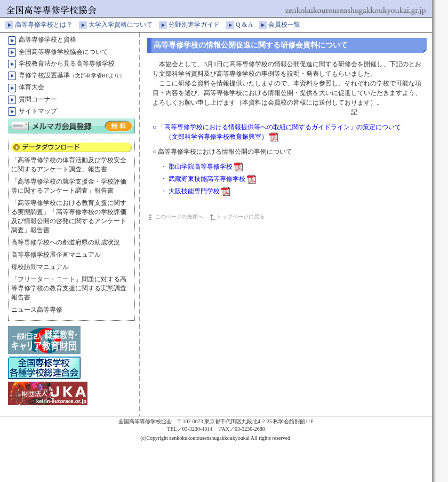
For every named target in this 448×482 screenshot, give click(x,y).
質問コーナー (38, 99)
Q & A (247, 25)
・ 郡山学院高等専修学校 (202, 167)
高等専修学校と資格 (47, 39)
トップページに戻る (241, 216)
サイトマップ (38, 111)
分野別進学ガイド (197, 25)
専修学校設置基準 (72, 75)
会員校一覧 (287, 25)
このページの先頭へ (179, 216)
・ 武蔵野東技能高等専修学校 (208, 179)
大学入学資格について (124, 25)
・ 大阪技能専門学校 (195, 191)
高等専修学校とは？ (47, 25)
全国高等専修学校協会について (63, 52)
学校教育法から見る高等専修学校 (67, 64)
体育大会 (31, 87)
